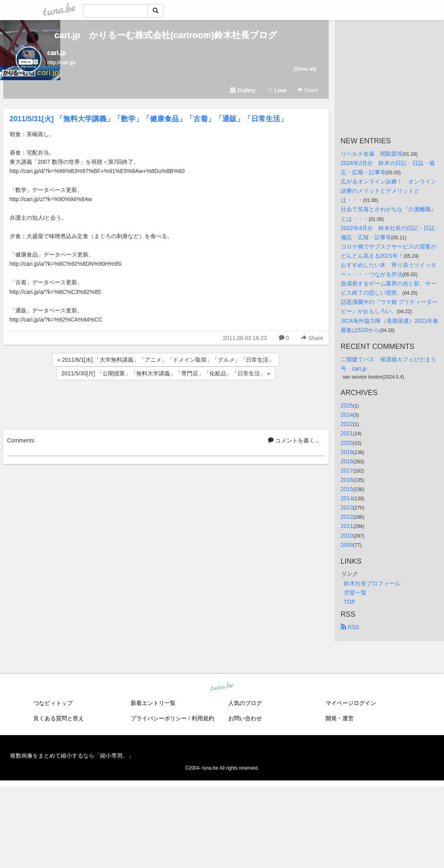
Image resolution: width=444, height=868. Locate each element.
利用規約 (203, 718)
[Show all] (305, 69)
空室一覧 (355, 593)
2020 (347, 443)
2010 (347, 536)
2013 (347, 507)
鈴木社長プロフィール (372, 583)
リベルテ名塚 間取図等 (372, 154)
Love (277, 90)
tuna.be (222, 687)
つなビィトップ (53, 703)
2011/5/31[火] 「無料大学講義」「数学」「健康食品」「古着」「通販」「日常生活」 (148, 119)
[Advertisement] (166, 403)
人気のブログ (245, 703)
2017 (347, 471)
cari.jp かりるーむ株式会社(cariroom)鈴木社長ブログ (166, 35)
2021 (347, 433)
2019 (347, 452)
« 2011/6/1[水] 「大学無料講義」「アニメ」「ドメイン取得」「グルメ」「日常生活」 (166, 360)
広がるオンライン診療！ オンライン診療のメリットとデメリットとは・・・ (389, 191)
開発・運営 (340, 718)
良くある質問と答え (59, 718)
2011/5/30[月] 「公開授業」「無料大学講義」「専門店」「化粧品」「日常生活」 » (166, 373)
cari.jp (57, 53)
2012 (347, 517)
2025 (347, 405)
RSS (350, 627)
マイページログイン (351, 703)
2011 (347, 526)
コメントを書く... (294, 440)
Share (308, 90)
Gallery (243, 90)
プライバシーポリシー (159, 718)
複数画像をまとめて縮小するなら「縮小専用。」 (72, 756)
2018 (347, 461)
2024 (347, 415)
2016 (347, 480)
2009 (347, 545)
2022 (347, 424)
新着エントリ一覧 (153, 703)
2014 (347, 498)
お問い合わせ (245, 718)
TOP (350, 602)
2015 (347, 489)
